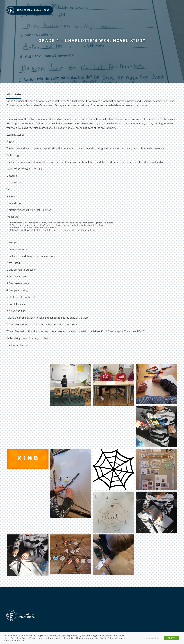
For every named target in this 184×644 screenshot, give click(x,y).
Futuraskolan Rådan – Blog (33, 10)
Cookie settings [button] (152, 638)
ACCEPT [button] (172, 638)
